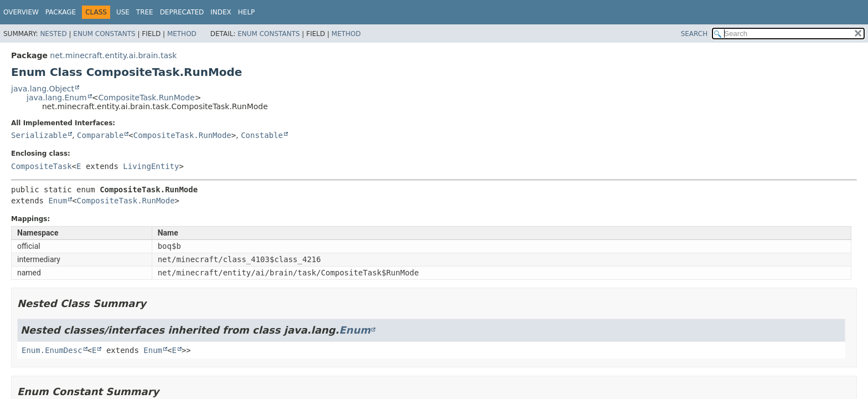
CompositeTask (42, 166)
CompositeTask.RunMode (146, 98)
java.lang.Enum (57, 98)
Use (123, 12)
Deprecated (182, 12)
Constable (262, 135)
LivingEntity (151, 166)
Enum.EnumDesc (52, 350)
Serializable (39, 135)
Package (61, 12)
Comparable (100, 135)
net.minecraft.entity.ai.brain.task (113, 55)
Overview (21, 12)
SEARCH (694, 34)
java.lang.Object (43, 89)
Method (182, 34)
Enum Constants (104, 34)
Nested (53, 34)
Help (247, 12)
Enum (58, 201)
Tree (145, 12)
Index (221, 12)
